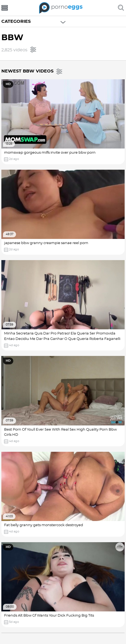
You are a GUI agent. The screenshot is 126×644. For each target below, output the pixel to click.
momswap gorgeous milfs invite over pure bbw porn (50, 153)
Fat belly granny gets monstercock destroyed (44, 525)
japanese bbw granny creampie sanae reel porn (46, 243)
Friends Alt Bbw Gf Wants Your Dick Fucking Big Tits (49, 616)
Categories (16, 21)
